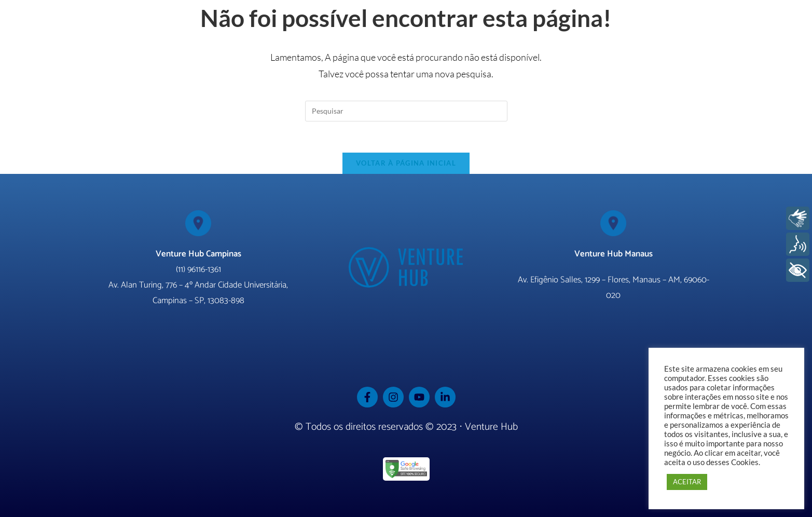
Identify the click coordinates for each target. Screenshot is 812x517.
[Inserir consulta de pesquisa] (406, 111)
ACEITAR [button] (687, 482)
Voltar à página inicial (406, 163)
